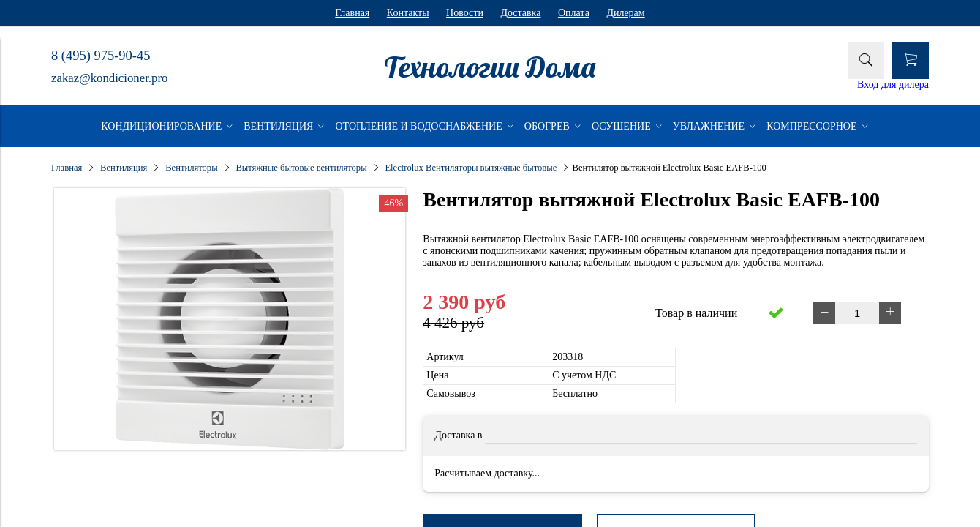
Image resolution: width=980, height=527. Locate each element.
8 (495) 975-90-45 (101, 56)
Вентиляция (124, 168)
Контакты (408, 13)
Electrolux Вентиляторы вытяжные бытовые (471, 168)
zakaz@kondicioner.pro (109, 78)
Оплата (574, 13)
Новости (465, 13)
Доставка (520, 13)
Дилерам (625, 13)
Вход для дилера (893, 85)
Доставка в (458, 435)
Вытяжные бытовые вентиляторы (301, 168)
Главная (352, 13)
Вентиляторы (191, 168)
